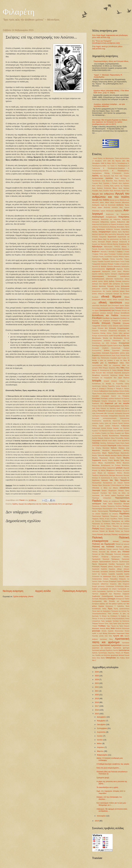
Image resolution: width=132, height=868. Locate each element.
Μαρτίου (100, 751)
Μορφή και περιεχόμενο (106, 473)
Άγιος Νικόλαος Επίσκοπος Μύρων (105, 188)
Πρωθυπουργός (124, 562)
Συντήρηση (96, 604)
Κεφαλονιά (126, 401)
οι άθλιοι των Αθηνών (109, 488)
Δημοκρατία (96, 271)
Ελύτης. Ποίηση (112, 333)
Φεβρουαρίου (102, 755)
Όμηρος (104, 491)
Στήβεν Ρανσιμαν (103, 581)
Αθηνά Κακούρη (116, 203)
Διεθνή (106, 281)
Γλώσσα (100, 261)
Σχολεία (101, 606)
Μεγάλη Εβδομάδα (123, 455)
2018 (97, 702)
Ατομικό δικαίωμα (112, 242)
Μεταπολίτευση (97, 468)
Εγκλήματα (109, 294)
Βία (128, 244)
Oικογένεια (111, 658)
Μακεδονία (96, 450)
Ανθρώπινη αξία (123, 222)
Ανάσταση (96, 219)
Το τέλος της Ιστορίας (104, 619)
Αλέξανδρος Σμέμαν (99, 211)
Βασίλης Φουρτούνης (120, 244)
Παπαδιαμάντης (115, 511)
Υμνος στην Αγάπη (123, 624)
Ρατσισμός (96, 567)
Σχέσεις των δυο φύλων (108, 604)
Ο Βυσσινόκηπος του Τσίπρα (120, 485)
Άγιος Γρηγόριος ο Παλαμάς (108, 183)
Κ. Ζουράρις (101, 389)
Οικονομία (96, 490)
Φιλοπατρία (126, 628)
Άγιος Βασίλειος (119, 181)
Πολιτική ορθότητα (99, 549)
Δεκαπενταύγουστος (98, 269)
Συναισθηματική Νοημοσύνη (112, 596)
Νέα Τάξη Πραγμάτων (119, 480)
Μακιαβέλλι (106, 451)
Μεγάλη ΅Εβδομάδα (98, 455)
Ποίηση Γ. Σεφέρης (105, 529)
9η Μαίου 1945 (110, 163)
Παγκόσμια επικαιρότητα (102, 498)
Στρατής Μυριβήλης (123, 581)
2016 (97, 710)
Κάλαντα (122, 391)
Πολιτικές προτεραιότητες (120, 534)
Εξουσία (127, 338)
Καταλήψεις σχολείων (108, 399)
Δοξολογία (116, 291)
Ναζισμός (105, 480)
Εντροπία (117, 336)
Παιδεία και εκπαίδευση (111, 501)
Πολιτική (97, 537)
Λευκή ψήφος (112, 441)
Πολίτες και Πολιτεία (122, 531)
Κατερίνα (104, 401)
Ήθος (122, 368)
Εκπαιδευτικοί (125, 316)
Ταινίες (104, 609)
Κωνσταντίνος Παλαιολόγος (119, 436)
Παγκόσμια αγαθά (123, 495)
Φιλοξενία (119, 628)
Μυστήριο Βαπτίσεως (116, 475)
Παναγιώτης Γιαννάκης (99, 506)
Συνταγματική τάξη (99, 601)
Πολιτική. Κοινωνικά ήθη (101, 552)
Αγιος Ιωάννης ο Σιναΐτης (101, 186)
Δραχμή (122, 291)
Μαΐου (100, 743)
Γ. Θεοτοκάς (111, 252)
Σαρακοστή (96, 569)
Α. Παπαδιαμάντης (121, 163)
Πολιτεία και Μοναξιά (107, 531)
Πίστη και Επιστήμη (123, 524)
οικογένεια (124, 488)
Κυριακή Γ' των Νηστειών (100, 431)
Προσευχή (106, 559)
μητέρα (119, 468)
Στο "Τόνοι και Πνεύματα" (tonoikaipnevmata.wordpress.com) (106, 42)
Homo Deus (96, 658)
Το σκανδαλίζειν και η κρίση (107, 787)
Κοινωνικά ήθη (102, 413)
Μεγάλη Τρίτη (119, 460)
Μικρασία (126, 468)
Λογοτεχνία (112, 445)
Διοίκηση (95, 286)
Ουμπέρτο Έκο (106, 493)
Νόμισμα (95, 485)
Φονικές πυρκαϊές (108, 631)
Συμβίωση (95, 589)
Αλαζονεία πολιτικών (111, 207)
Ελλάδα (96, 323)
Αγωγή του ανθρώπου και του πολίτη (33, 504)
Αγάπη (15, 504)
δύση (127, 291)
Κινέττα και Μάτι (103, 406)
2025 (97, 676)
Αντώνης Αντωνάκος (117, 227)
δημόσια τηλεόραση (111, 274)
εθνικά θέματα (111, 296)
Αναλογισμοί (98, 217)
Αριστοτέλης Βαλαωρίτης (116, 234)
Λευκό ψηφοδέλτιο (123, 441)
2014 (97, 821)
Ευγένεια (127, 348)
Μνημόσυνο (110, 470)
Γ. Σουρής (126, 252)
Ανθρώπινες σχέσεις (108, 222)
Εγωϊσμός (95, 297)
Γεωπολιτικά (108, 257)
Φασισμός (96, 628)
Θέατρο (127, 370)
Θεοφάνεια (96, 375)
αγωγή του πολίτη (101, 200)
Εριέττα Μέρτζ (118, 346)
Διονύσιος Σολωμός (106, 286)
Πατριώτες (95, 519)
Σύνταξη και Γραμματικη (119, 601)
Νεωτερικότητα (97, 483)
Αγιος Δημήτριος (124, 183)
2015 (97, 714)
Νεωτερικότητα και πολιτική (113, 483)
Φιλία (113, 628)
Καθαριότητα (104, 391)
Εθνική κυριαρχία (118, 300)
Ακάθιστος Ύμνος (123, 205)
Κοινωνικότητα (125, 418)
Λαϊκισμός (107, 438)
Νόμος (100, 485)
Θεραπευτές (105, 375)
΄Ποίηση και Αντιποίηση (122, 158)
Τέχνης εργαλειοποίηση (121, 609)
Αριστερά (95, 234)
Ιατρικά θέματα (124, 375)
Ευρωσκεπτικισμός (105, 355)
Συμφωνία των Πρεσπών (110, 594)
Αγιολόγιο (109, 178)
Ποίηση (96, 528)
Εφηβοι (94, 358)
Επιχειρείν (103, 345)
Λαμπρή (127, 438)
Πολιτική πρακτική (112, 549)
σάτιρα (119, 569)
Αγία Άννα (115, 176)
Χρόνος (95, 653)
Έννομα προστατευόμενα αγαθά (103, 336)
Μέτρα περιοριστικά (109, 468)
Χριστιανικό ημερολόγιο (110, 645)
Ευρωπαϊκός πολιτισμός (101, 353)
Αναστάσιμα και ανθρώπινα (111, 219)
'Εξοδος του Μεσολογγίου (106, 158)
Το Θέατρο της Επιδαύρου (109, 616)
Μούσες (120, 473)
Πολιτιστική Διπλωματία (122, 554)
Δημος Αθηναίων (123, 271)
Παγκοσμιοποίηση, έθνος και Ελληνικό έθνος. (111, 61)
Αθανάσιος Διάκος (98, 203)
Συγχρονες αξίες (116, 584)
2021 (97, 691)
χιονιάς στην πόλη (106, 636)
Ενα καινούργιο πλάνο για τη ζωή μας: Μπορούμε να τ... (111, 804)
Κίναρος (95, 406)
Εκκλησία (119, 308)
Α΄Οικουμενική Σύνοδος (121, 173)
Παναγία (126, 504)
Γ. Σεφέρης (119, 252)
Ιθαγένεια (126, 378)
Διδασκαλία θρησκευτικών (115, 279)
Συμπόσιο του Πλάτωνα (114, 591)
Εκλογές (118, 310)
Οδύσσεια (96, 488)
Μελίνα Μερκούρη (123, 463)
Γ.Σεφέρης (95, 254)
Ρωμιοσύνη (117, 567)
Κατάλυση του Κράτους (122, 399)
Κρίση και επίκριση (111, 423)
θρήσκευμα (114, 375)
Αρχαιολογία (112, 237)
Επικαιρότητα (124, 343)
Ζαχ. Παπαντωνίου (103, 358)
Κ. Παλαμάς (118, 389)
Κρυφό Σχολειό (104, 426)
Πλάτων (109, 526)
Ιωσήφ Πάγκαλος (121, 386)
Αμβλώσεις (119, 211)
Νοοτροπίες (106, 485)
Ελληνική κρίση (118, 326)
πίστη (113, 524)
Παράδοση (124, 513)
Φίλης (108, 628)
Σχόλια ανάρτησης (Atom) (23, 596)
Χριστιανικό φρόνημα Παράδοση (102, 650)
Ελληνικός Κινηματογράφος (119, 328)
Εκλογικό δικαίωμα (113, 313)
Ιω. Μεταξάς (107, 384)
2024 (97, 680)
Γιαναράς (105, 259)
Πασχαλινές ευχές (116, 516)
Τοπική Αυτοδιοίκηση (118, 619)
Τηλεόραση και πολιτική (119, 611)
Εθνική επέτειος (107, 300)
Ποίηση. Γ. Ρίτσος (117, 529)
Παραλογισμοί (97, 516)
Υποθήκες (102, 626)
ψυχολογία (115, 655)
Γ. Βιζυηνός (103, 252)
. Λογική (95, 158)
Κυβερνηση (116, 426)
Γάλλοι (101, 254)
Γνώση (122, 262)
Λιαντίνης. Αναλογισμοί (108, 443)
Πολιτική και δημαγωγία (103, 544)
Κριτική (120, 423)
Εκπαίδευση (125, 313)
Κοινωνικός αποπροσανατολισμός (104, 418)
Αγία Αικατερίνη (105, 176)
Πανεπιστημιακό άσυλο (110, 509)
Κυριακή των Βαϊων (122, 433)
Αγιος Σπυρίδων (104, 191)
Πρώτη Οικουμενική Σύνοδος (103, 564)
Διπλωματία (125, 286)
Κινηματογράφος (114, 406)
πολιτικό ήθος (116, 552)
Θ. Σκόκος (113, 370)
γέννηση (126, 254)
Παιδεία (97, 501)
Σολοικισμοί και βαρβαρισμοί (102, 576)
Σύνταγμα (111, 599)
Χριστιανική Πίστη (106, 639)
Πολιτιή (94, 535)
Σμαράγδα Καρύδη (123, 574)
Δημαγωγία (111, 269)
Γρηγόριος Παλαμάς (107, 264)
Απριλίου (101, 747)
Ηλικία (127, 368)
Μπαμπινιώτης (104, 475)
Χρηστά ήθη (118, 636)
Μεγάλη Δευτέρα (111, 455)
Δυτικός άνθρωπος (98, 294)
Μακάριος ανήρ (124, 448)
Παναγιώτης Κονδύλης (115, 506)
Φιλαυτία (103, 628)
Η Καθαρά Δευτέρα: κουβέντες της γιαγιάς (113, 764)
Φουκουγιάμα (119, 631)
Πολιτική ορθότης (123, 547)
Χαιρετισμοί (121, 633)
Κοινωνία (101, 411)
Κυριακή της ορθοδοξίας (116, 431)
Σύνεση (127, 596)
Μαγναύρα (106, 448)
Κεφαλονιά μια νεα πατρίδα (117, 403)
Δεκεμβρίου (102, 717)
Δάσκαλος (117, 266)
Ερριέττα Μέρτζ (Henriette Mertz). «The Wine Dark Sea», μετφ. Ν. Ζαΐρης (111, 92)
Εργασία (110, 346)
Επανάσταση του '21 (121, 341)
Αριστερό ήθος (103, 234)
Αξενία (127, 227)
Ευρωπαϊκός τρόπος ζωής (120, 353)
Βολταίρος (101, 249)
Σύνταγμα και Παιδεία (122, 599)
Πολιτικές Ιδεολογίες (104, 534)
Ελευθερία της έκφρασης (111, 318)
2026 (97, 672)
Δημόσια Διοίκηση (98, 274)
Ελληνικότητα (113, 331)
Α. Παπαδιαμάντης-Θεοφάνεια (114, 168)
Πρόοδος (126, 557)
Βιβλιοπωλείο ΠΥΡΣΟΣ (112, 247)
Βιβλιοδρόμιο (97, 247)
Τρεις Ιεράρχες (106, 621)
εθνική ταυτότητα (110, 302)
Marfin (103, 658)
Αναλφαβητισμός (111, 217)
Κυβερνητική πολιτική (99, 428)
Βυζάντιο (95, 251)
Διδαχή (127, 279)
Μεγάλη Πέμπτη (116, 458)
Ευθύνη (107, 350)
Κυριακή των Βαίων (108, 433)
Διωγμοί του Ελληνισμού (119, 289)
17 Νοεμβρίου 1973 (99, 161)
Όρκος (127, 491)
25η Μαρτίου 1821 (119, 161)
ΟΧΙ (102, 495)
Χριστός (116, 650)
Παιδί (105, 504)
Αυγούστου (102, 732)
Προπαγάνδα (96, 559)
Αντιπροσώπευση (104, 227)
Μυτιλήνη (95, 478)
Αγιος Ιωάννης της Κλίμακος (120, 186)
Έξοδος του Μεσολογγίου (113, 338)
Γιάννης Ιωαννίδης (116, 259)
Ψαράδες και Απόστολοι (103, 655)
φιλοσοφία (96, 631)
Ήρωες (95, 370)
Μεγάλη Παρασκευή (100, 458)
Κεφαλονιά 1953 (98, 403)
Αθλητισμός (126, 203)
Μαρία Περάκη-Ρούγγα (111, 453)
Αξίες (94, 229)
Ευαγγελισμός (116, 348)
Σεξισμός (126, 569)
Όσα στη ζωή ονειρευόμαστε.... (109, 768)
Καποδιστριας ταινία (123, 394)
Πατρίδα (126, 516)
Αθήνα (107, 203)
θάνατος (120, 370)
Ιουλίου (100, 736)
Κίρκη (123, 406)
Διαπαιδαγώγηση (98, 279)
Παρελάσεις (106, 516)
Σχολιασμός (109, 606)
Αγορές (124, 191)
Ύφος (108, 626)
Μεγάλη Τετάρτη (107, 460)
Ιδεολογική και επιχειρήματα (102, 378)
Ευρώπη (95, 355)
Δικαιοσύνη (126, 281)
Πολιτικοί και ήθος (98, 554)
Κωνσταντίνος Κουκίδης (100, 436)
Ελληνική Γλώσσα (111, 323)
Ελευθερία (97, 318)
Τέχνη (110, 609)
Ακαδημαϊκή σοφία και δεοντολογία (104, 205)
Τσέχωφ (95, 623)
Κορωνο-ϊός (126, 421)
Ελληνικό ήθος (103, 328)
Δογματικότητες (97, 291)
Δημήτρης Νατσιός (123, 269)
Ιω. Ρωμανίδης (118, 384)
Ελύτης (103, 333)
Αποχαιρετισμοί (105, 232)
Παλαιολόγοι (118, 504)
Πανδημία (126, 506)
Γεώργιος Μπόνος (118, 257)
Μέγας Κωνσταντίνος (106, 463)
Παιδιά (110, 504)
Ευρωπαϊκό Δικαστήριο (121, 351)
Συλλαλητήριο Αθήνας (122, 586)
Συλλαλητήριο (110, 586)
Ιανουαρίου (102, 816)
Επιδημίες (114, 343)
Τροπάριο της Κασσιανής (121, 621)
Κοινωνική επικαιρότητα (109, 416)
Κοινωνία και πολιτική (113, 411)
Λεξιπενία (104, 441)
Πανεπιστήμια (97, 509)
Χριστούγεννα (124, 650)
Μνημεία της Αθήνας (99, 470)
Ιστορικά (106, 381)
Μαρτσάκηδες (125, 453)
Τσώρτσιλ (101, 624)
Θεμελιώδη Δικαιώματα (122, 373)
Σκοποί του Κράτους (100, 574)
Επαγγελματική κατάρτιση (101, 341)
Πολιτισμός (109, 554)
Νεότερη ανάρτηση (13, 591)
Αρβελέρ (114, 232)
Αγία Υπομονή (124, 176)
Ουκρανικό (95, 493)
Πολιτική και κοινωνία (122, 544)
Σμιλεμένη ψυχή (103, 778)
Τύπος (106, 624)
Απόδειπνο (109, 229)
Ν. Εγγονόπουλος (105, 478)
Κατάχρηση (96, 401)
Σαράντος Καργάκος (108, 569)
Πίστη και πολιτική (99, 526)
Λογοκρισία (103, 446)
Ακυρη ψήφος (97, 207)
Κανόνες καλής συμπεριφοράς (107, 394)
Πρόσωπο (115, 562)
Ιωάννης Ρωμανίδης (108, 386)
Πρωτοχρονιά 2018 (123, 564)
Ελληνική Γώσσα (106, 326)
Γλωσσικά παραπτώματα (112, 262)
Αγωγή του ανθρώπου (103, 194)
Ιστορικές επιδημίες (118, 381)
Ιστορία (97, 380)
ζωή (119, 358)
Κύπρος (110, 428)
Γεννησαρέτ (112, 254)
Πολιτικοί (126, 552)
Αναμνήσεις (124, 217)
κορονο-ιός (107, 421)
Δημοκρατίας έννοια (109, 271)
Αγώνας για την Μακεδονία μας (119, 200)
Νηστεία (127, 483)
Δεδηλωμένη (125, 266)
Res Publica (121, 658)
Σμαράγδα (112, 574)
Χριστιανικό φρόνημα (121, 648)
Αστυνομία (101, 242)
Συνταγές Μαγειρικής (100, 599)
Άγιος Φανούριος (115, 191)
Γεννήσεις (120, 254)
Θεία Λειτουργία (108, 373)
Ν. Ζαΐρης (114, 478)
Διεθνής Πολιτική (115, 281)
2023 (97, 683)
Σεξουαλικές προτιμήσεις (100, 572)
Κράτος (102, 423)
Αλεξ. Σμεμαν (124, 207)
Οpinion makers (110, 495)
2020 (97, 695)
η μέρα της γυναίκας (105, 360)
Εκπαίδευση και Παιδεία (105, 315)
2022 (97, 687)
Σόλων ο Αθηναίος (118, 576)
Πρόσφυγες (115, 559)
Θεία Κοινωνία (97, 373)
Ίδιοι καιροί (118, 378)
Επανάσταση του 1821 (101, 343)
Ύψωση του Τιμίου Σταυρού (120, 626)
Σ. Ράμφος (126, 567)
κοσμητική (95, 423)
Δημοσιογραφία (124, 274)
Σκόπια (127, 571)
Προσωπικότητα (105, 562)
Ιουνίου (100, 740)
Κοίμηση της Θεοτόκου (108, 408)
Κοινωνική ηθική (124, 416)
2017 (97, 706)
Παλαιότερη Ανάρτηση (75, 591)
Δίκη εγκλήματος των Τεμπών (119, 284)
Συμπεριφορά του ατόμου (108, 589)
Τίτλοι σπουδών (113, 614)
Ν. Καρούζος (123, 478)
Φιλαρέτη (19, 12)
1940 (109, 161)
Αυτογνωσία (123, 242)
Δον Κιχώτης (107, 291)
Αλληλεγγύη (110, 211)
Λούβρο (119, 446)
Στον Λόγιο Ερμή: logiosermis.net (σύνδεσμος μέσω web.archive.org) (110, 36)
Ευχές (114, 355)
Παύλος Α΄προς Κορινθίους (108, 519)
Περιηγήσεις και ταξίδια (120, 521)
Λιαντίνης (96, 443)
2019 (97, 698)
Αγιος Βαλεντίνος (107, 181)
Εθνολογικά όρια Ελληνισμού (109, 306)
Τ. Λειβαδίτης (119, 606)
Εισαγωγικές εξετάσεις (108, 308)
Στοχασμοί (113, 581)
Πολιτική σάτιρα (124, 549)
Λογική (117, 443)
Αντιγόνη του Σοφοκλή (109, 224)
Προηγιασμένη (116, 557)
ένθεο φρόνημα (124, 333)
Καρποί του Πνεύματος (120, 396)
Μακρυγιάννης (116, 451)
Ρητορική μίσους (107, 567)
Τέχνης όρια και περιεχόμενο (101, 611)
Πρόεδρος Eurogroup (100, 557)
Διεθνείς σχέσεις (97, 281)
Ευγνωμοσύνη (97, 351)
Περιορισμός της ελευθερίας (101, 524)
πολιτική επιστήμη (121, 541)
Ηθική (122, 363)
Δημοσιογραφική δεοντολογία (104, 276)
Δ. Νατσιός (103, 266)
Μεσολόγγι (96, 465)
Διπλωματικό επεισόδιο (100, 289)
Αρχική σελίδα (43, 591)
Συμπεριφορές (101, 591)
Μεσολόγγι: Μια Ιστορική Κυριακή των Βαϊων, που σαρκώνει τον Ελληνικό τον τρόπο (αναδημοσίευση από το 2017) (110, 122)
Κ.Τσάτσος (95, 391)
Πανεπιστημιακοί (103, 511)
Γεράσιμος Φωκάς (98, 257)
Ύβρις (111, 624)
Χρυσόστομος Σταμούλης (106, 653)
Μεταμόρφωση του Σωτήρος (111, 465)
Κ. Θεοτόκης (109, 389)
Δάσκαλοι (110, 266)
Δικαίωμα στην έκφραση (100, 284)
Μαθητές (114, 448)
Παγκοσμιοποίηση (122, 498)
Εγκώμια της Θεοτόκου (121, 294)
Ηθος (118, 368)
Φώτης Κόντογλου (109, 633)
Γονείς (127, 261)
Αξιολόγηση (101, 229)
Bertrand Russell (124, 655)
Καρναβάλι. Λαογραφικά (101, 396)
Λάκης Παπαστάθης (117, 438)
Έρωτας (126, 345)
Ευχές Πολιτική (121, 355)
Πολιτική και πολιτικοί (103, 547)
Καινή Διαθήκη (114, 391)
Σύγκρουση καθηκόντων (100, 584)
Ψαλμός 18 (119, 653)
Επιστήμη (96, 345)
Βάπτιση (110, 244)
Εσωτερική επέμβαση (100, 348)
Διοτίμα (117, 286)
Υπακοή (95, 626)
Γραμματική (96, 264)
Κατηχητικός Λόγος (115, 401)
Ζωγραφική (114, 358)
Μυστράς (126, 475)
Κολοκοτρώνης (97, 421)
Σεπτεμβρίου (102, 728)
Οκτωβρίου (102, 724)
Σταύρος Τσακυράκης (110, 579)
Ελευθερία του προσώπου (120, 321)
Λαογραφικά (96, 441)
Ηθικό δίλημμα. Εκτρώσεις (107, 368)
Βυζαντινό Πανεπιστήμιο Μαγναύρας (117, 249)
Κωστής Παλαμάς (98, 438)
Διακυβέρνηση (125, 276)
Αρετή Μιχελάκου (124, 232)
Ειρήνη (122, 306)
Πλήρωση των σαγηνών (121, 526)
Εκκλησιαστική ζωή (107, 310)
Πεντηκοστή (106, 521)
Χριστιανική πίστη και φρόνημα (60, 504)
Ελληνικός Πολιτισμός (100, 331)
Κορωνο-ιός (116, 421)
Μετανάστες (126, 465)
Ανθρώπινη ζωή (97, 224)
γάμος (106, 254)
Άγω (128, 191)
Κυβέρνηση (125, 426)
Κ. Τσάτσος (126, 389)
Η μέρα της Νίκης (120, 360)
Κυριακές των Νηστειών (121, 428)
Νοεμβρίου (101, 721)
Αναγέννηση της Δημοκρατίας (118, 214)
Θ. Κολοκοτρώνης (104, 370)
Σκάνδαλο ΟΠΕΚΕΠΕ (116, 572)
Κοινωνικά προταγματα (115, 413)
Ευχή (128, 355)
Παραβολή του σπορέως (110, 514)
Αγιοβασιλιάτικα (98, 178)
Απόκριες (117, 229)
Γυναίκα (117, 264)
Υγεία (115, 623)
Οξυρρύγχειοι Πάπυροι (116, 491)
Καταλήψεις (96, 398)
